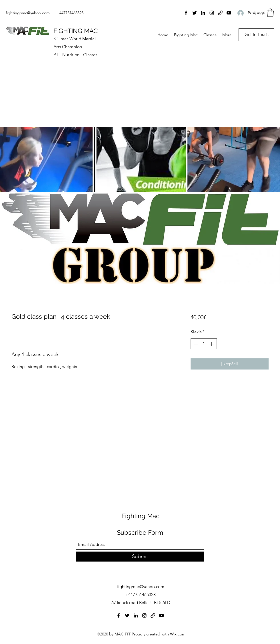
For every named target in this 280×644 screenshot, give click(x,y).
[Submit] (140, 557)
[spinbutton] (204, 344)
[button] (270, 13)
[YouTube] (229, 13)
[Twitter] (195, 13)
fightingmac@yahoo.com (28, 13)
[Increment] (212, 344)
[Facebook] (186, 13)
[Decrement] (195, 344)
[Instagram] (212, 13)
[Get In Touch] (256, 35)
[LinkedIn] (203, 13)
